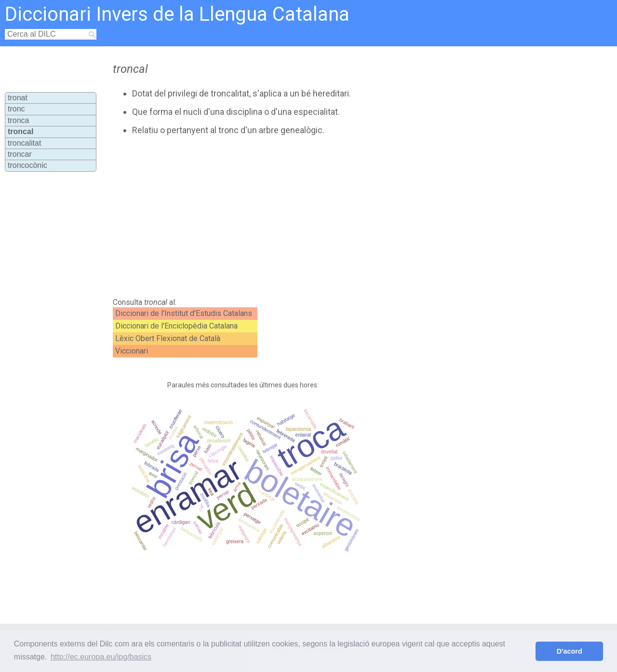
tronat (18, 98)
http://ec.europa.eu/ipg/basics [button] (101, 657)
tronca (18, 120)
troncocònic (27, 165)
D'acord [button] (570, 651)
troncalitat (24, 143)
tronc (16, 109)
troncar (20, 154)
